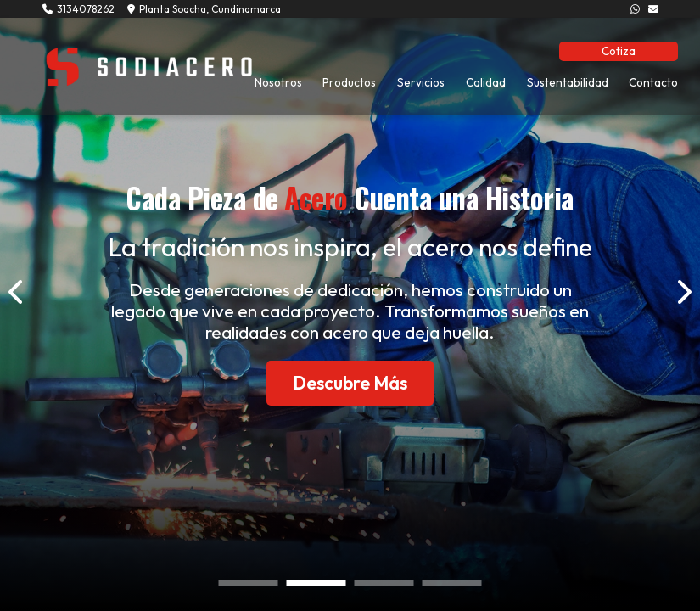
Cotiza (619, 51)
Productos (349, 82)
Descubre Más (350, 383)
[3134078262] (635, 9)
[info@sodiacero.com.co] (653, 9)
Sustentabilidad (568, 82)
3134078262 (78, 9)
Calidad (486, 82)
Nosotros (278, 82)
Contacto (653, 82)
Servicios (421, 82)
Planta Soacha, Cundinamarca (204, 9)
